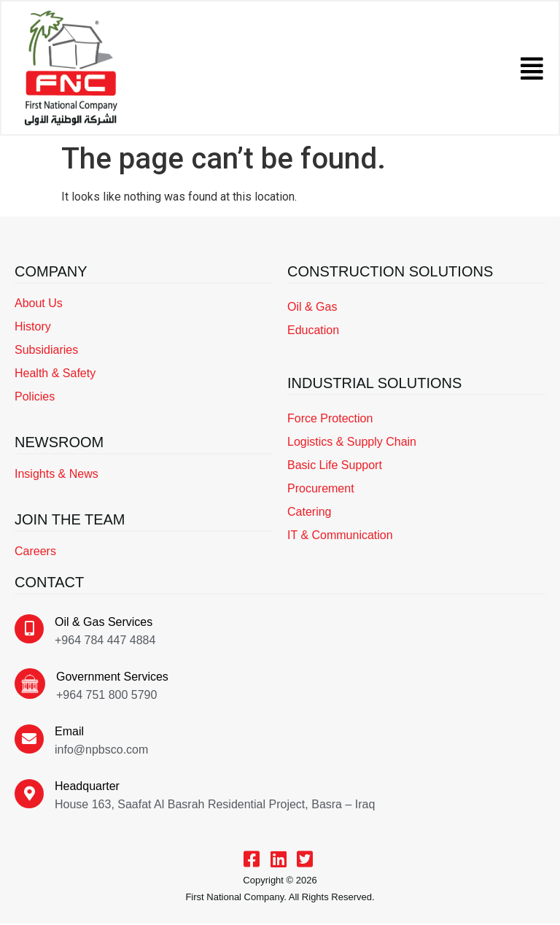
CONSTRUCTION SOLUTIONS (390, 272)
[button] (531, 69)
